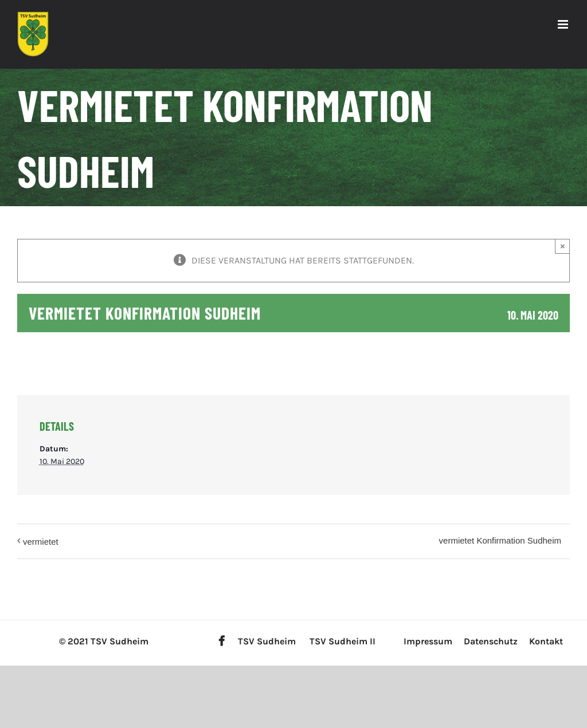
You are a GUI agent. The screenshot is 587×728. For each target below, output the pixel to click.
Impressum (428, 641)
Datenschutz (491, 641)
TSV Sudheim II (343, 641)
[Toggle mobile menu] (564, 24)
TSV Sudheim (267, 641)
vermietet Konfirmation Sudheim (500, 540)
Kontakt (546, 641)
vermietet (41, 542)
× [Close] (563, 246)
